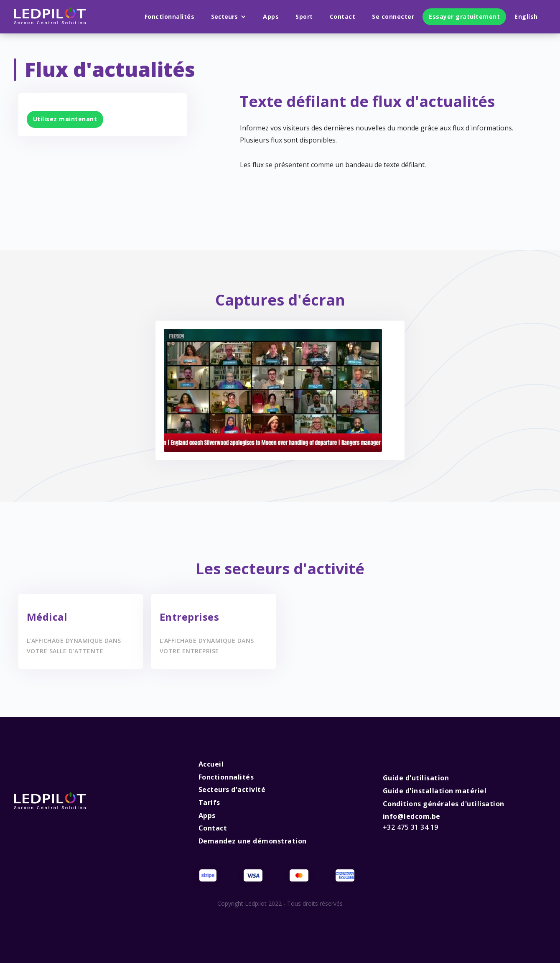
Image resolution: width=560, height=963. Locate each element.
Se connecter (393, 17)
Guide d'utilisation (416, 778)
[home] (50, 17)
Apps (271, 17)
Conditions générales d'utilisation (444, 804)
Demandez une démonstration (253, 841)
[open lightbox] (273, 390)
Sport (304, 17)
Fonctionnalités (170, 17)
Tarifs (209, 802)
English (526, 17)
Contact (343, 17)
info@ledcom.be (412, 822)
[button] (229, 17)
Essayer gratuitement (464, 17)
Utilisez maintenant (65, 119)
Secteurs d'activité (232, 790)
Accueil (211, 764)
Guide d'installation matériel (435, 791)
